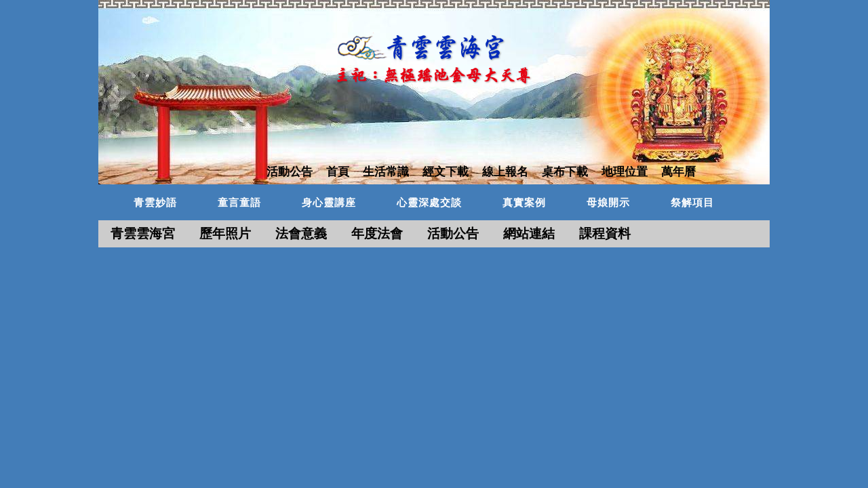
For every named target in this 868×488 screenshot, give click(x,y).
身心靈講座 (329, 203)
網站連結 (529, 233)
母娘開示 (608, 203)
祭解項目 (692, 203)
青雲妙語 (155, 203)
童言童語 (239, 203)
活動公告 (453, 233)
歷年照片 (225, 233)
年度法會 (377, 233)
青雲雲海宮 (143, 233)
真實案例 (524, 203)
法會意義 (301, 233)
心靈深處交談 (429, 203)
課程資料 (605, 233)
